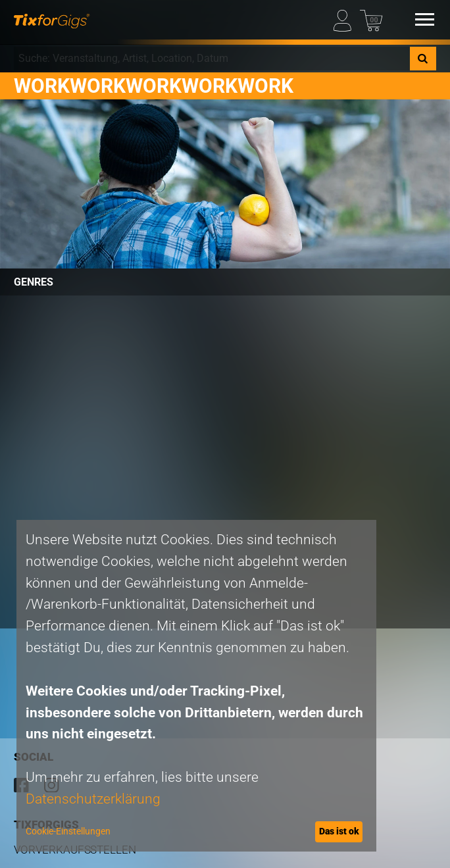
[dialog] (196, 686)
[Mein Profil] (345, 19)
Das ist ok (339, 831)
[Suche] (423, 59)
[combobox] (212, 59)
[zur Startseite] (52, 19)
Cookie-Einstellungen (68, 831)
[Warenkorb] (371, 19)
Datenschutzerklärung (93, 799)
